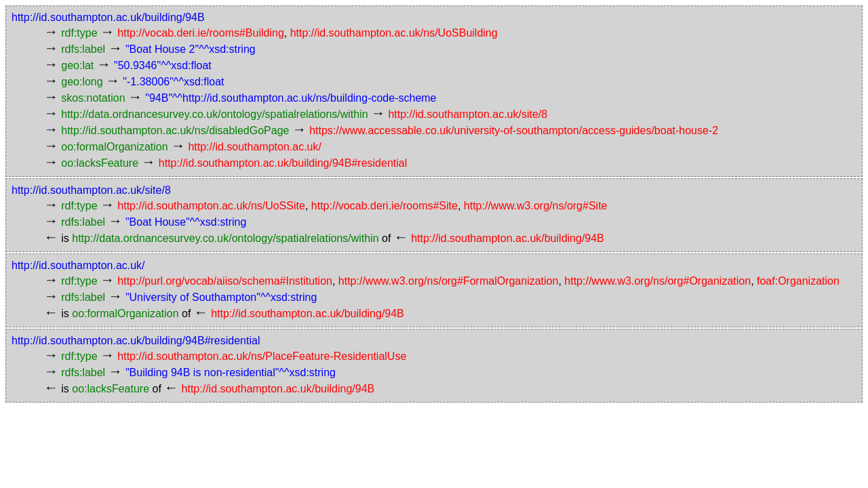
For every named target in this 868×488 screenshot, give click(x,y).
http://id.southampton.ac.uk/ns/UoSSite (211, 206)
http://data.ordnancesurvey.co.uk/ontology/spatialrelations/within (214, 114)
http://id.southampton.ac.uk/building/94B (108, 17)
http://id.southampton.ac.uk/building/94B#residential (283, 163)
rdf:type (79, 33)
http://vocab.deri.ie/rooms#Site (384, 206)
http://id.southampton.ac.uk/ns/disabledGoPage (175, 130)
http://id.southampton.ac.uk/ (255, 147)
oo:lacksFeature (100, 163)
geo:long (82, 82)
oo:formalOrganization (114, 147)
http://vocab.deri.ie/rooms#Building (200, 33)
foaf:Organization (798, 281)
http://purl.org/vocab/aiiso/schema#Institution (225, 281)
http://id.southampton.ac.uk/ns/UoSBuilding (394, 33)
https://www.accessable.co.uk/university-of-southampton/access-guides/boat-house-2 (514, 130)
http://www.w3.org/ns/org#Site (536, 206)
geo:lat (77, 65)
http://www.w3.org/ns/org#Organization (657, 281)
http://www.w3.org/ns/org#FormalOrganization (449, 281)
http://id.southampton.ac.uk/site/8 (468, 114)
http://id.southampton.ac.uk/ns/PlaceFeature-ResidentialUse (262, 356)
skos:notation (93, 98)
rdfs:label (83, 49)
